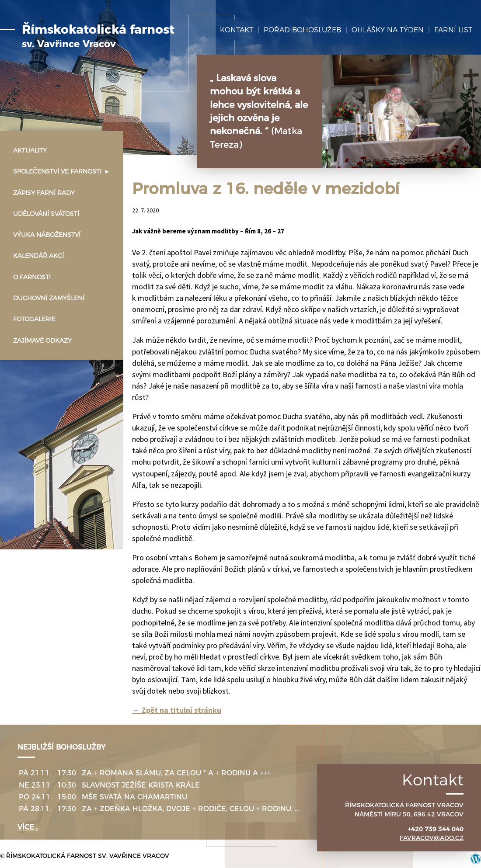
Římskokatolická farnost (98, 36)
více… (28, 827)
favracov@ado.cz (432, 838)
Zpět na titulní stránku (177, 710)
